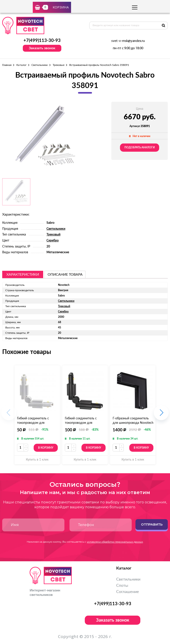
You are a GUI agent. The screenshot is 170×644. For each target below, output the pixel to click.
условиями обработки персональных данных (115, 542)
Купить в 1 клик (37, 460)
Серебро (53, 241)
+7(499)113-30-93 (42, 41)
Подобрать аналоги (140, 147)
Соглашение (128, 592)
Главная (7, 65)
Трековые (59, 65)
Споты (122, 586)
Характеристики (23, 275)
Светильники (40, 65)
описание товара (65, 275)
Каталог (21, 65)
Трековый (53, 235)
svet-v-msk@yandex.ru (128, 41)
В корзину (46, 448)
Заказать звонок (42, 48)
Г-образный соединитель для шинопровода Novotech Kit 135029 (133, 423)
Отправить (152, 524)
